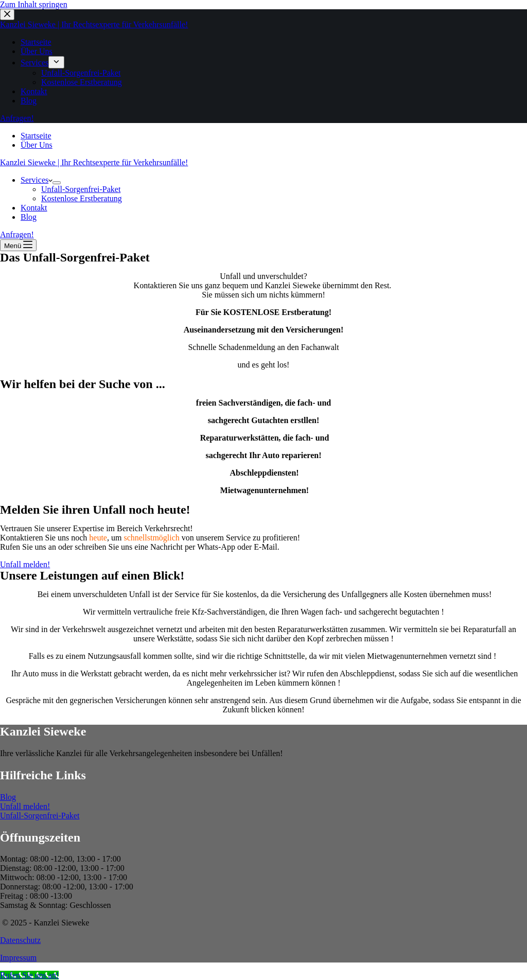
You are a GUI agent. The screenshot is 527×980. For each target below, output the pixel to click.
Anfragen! (17, 118)
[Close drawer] (7, 15)
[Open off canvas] (18, 245)
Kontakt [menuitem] (34, 91)
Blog (8, 797)
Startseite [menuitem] (36, 42)
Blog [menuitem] (29, 101)
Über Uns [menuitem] (37, 51)
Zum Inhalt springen (34, 4)
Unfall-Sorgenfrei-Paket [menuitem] (81, 73)
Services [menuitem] (34, 63)
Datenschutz (20, 940)
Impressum (18, 958)
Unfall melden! (25, 806)
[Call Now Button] (29, 975)
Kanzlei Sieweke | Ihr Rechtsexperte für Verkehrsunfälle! (94, 24)
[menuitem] (56, 62)
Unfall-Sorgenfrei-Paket (40, 816)
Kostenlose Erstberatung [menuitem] (82, 82)
